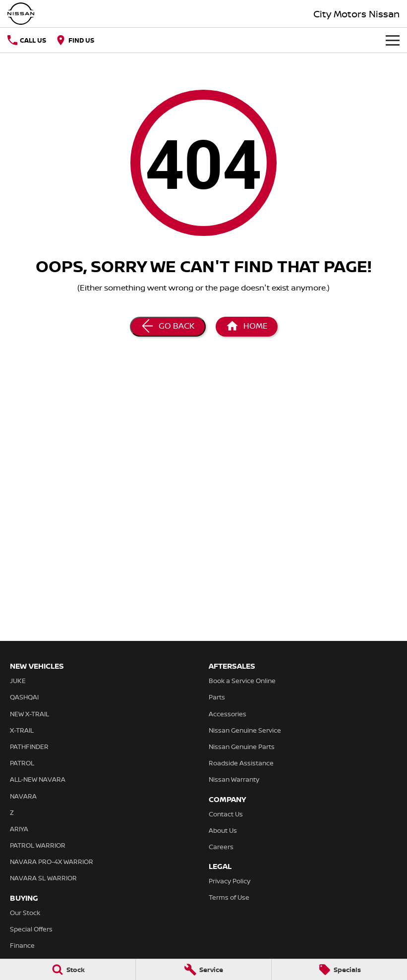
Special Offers (31, 929)
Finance (22, 945)
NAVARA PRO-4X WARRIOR (52, 862)
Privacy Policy (230, 881)
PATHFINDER (29, 747)
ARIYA (19, 829)
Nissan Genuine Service (245, 730)
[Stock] (68, 970)
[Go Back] (168, 327)
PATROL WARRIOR (38, 845)
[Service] (203, 970)
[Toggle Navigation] (393, 40)
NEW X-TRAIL (29, 714)
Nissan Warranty (234, 779)
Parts (217, 697)
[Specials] (339, 970)
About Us (223, 830)
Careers (221, 847)
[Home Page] (247, 327)
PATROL (22, 763)
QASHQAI (24, 697)
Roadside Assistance (241, 763)
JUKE (18, 681)
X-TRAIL (22, 730)
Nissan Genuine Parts (242, 747)
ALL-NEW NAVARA (38, 779)
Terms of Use (229, 897)
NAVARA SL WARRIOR (43, 878)
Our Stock (25, 913)
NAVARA (23, 796)
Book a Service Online (242, 681)
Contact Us (226, 814)
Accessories (228, 714)
